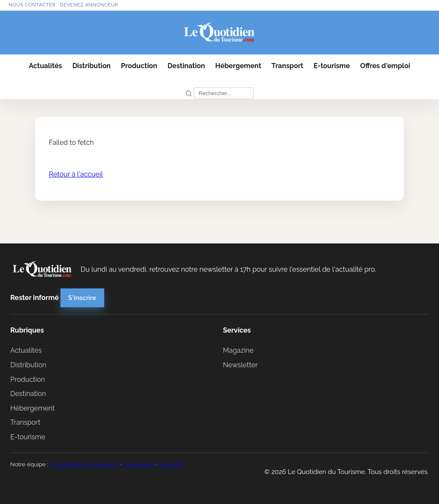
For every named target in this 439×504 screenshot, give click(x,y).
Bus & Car (172, 464)
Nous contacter (32, 5)
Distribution (92, 66)
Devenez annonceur (89, 5)
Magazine (238, 350)
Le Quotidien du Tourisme (84, 464)
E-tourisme (332, 66)
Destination (186, 66)
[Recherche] (224, 93)
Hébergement (238, 66)
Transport (287, 66)
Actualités (45, 66)
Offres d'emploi (385, 66)
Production (139, 66)
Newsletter (240, 365)
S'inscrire (82, 298)
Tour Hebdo (138, 464)
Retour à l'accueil (76, 174)
